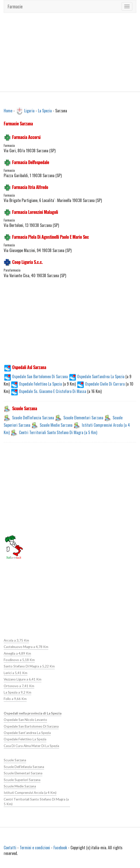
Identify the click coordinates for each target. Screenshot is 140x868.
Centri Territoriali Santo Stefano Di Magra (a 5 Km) (58, 432)
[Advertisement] (70, 52)
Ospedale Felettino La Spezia (37, 384)
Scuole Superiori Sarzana (22, 780)
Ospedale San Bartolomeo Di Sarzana (36, 376)
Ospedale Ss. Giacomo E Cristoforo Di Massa (49, 391)
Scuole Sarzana (15, 760)
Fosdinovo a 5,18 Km (19, 660)
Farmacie (15, 6)
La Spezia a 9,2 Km (17, 692)
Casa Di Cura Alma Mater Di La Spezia (31, 746)
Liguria (29, 110)
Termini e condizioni (35, 848)
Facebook (60, 848)
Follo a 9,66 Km (15, 699)
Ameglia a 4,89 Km (17, 653)
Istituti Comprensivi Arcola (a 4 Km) (30, 793)
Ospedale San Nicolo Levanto (25, 720)
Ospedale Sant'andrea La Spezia (97, 376)
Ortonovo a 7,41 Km (19, 686)
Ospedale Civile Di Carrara (101, 384)
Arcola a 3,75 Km (16, 640)
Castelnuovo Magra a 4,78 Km (26, 647)
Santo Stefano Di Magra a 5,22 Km (29, 666)
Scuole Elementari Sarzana (83, 418)
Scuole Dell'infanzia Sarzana (33, 418)
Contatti (10, 848)
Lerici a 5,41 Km (16, 673)
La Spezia (45, 110)
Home (8, 110)
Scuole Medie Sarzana (56, 425)
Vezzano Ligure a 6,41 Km (23, 679)
